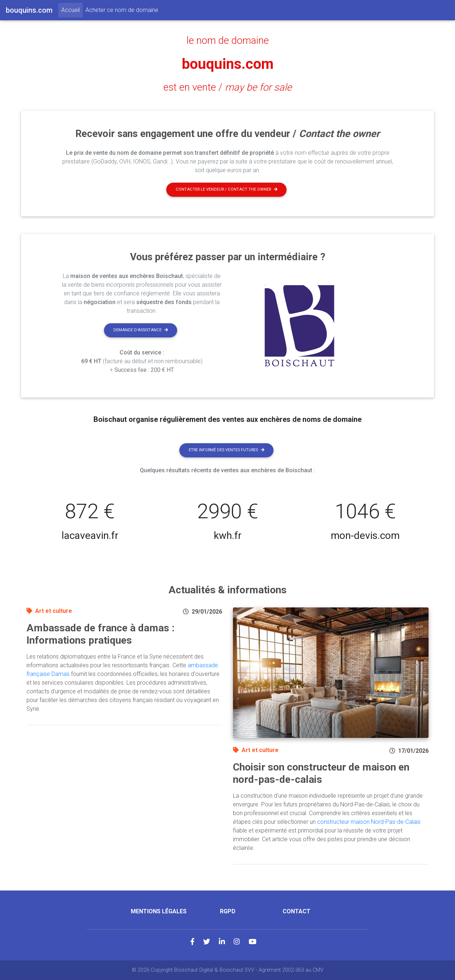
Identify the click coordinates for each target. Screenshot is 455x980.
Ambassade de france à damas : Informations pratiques (101, 634)
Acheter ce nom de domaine (122, 10)
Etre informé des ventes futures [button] (227, 450)
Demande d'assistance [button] (141, 330)
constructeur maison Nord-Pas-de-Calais (369, 822)
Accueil (72, 9)
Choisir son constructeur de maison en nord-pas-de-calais (321, 773)
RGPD (228, 911)
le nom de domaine (228, 41)
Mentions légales (159, 911)
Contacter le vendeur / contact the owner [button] (227, 189)
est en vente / (227, 87)
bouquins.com (228, 64)
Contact (297, 911)
